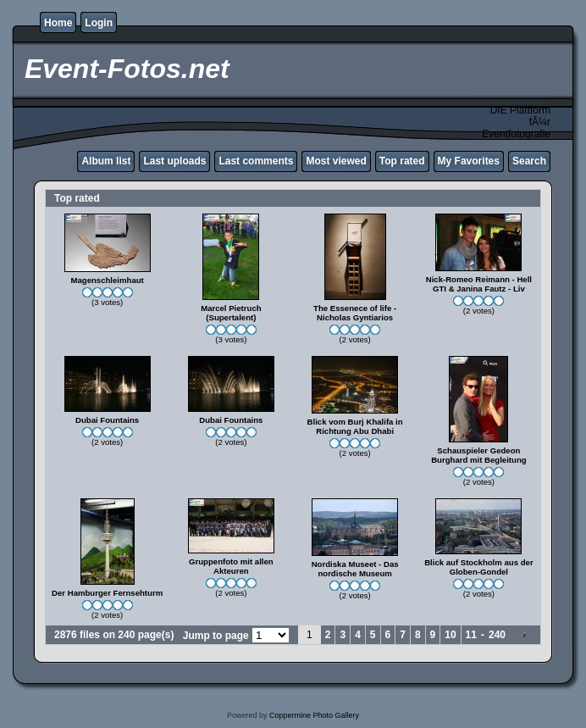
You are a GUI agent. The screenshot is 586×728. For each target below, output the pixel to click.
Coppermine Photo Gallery (314, 715)
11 (471, 635)
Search (529, 161)
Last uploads (174, 161)
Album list (106, 161)
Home (58, 23)
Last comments (256, 161)
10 (450, 635)
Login (99, 23)
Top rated (402, 161)
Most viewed (336, 161)
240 (497, 635)
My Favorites (469, 161)
